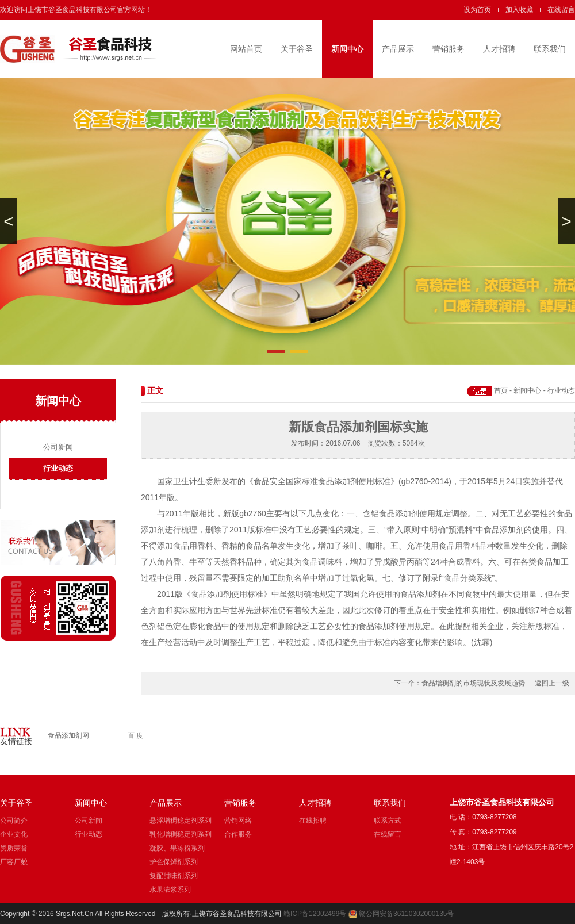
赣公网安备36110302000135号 (406, 914)
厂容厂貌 (14, 862)
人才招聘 (499, 49)
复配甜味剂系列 (174, 876)
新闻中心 (347, 49)
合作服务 (238, 834)
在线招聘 (313, 821)
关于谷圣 (297, 49)
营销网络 (238, 821)
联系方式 (388, 821)
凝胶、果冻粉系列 (177, 848)
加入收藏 (519, 10)
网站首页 (246, 49)
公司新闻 (58, 447)
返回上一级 (552, 683)
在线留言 (561, 10)
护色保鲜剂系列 (174, 862)
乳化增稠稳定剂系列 (181, 834)
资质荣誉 (14, 848)
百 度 (135, 735)
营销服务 (448, 49)
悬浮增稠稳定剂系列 (181, 821)
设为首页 (477, 10)
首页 (501, 390)
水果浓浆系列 (170, 890)
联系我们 (550, 49)
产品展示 (398, 49)
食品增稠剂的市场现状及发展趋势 (473, 683)
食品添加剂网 (68, 735)
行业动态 (58, 468)
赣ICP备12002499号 (315, 914)
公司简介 (14, 821)
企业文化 (14, 834)
